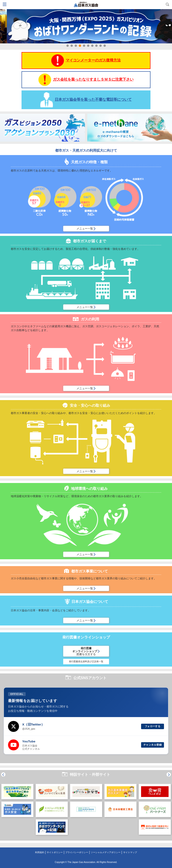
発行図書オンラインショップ (86, 651)
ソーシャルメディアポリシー (106, 852)
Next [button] (169, 774)
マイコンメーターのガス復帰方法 (86, 61)
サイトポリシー (55, 852)
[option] (17, 802)
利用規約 (40, 852)
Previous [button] (3, 774)
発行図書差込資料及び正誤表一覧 (86, 661)
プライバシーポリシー (77, 852)
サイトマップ (130, 852)
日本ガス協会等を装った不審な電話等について (86, 100)
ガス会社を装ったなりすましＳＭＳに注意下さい (86, 80)
